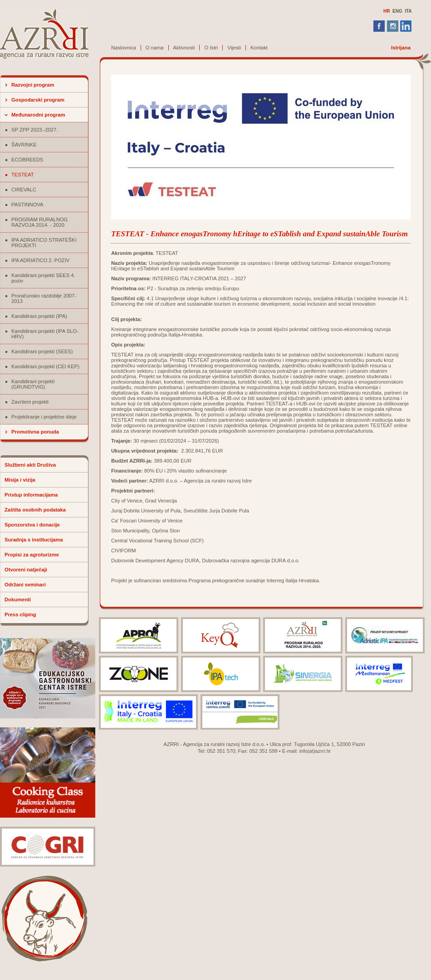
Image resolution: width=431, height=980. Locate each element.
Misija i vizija (20, 480)
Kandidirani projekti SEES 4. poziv (43, 278)
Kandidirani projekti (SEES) (42, 351)
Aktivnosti (184, 48)
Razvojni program (33, 85)
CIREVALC (24, 190)
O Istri (211, 48)
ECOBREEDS (27, 160)
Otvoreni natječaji (26, 570)
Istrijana (401, 48)
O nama (155, 48)
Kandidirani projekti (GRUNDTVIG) (33, 384)
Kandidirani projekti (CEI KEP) (45, 366)
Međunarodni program (38, 115)
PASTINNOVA (27, 205)
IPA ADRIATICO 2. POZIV (40, 260)
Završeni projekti (30, 402)
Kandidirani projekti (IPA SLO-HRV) (45, 334)
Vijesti (234, 48)
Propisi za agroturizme (32, 555)
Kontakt (259, 48)
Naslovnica (124, 48)
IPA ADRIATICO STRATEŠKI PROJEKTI (44, 243)
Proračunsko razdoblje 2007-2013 (44, 298)
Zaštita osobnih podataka (35, 510)
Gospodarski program (38, 100)
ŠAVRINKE (24, 145)
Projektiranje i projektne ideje (44, 417)
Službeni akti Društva (30, 465)
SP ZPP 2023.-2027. (34, 130)
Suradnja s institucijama (34, 540)
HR (387, 11)
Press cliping (20, 614)
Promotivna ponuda (35, 432)
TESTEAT (23, 175)
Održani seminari (25, 585)
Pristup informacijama (31, 495)
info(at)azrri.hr (315, 751)
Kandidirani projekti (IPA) (39, 316)
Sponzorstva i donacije (32, 525)
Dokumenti (18, 600)
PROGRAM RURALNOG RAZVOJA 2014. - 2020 (39, 222)
